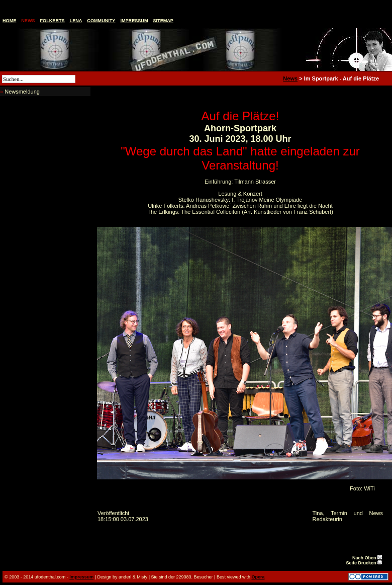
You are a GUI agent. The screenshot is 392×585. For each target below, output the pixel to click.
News (28, 21)
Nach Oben (367, 558)
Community (101, 21)
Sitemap (163, 21)
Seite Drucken (364, 563)
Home (9, 21)
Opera (258, 577)
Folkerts (53, 21)
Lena (76, 21)
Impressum (134, 21)
